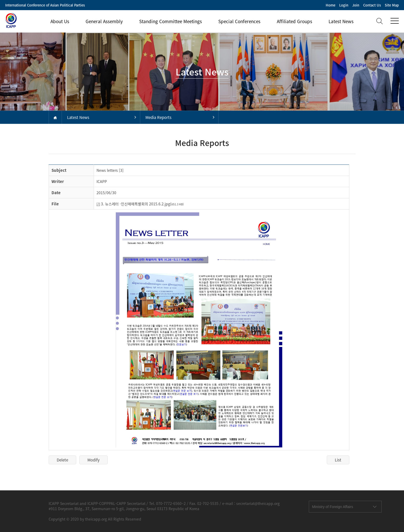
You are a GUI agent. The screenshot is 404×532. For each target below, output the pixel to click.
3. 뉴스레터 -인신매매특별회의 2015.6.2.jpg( (142, 204)
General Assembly (104, 21)
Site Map (392, 5)
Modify (94, 460)
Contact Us (372, 5)
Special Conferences (239, 21)
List (338, 460)
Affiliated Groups (294, 21)
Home (331, 5)
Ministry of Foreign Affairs (333, 507)
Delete (62, 460)
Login (344, 5)
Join (356, 5)
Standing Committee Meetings (171, 21)
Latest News (341, 21)
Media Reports (158, 117)
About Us (60, 21)
